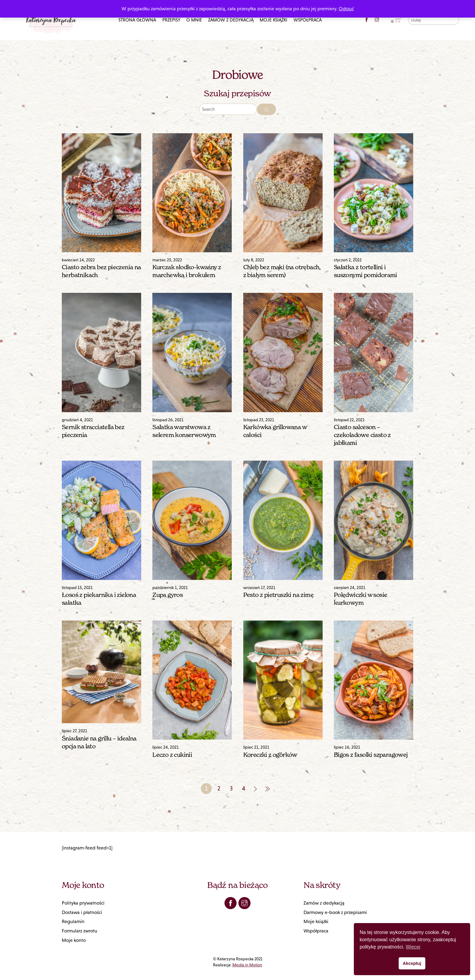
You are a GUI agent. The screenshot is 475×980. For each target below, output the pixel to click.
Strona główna (137, 20)
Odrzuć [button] (346, 9)
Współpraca (308, 20)
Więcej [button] (413, 947)
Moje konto (74, 940)
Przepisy (171, 20)
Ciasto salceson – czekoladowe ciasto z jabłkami (362, 435)
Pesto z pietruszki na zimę (278, 595)
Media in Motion (247, 965)
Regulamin (73, 921)
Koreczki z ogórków (270, 755)
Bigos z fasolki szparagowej (371, 755)
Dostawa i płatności (82, 912)
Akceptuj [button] (412, 963)
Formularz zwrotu (80, 931)
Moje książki (273, 20)
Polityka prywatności (83, 903)
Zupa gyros (168, 595)
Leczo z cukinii (172, 755)
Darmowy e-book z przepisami (335, 912)
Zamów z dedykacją (231, 20)
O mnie (194, 20)
